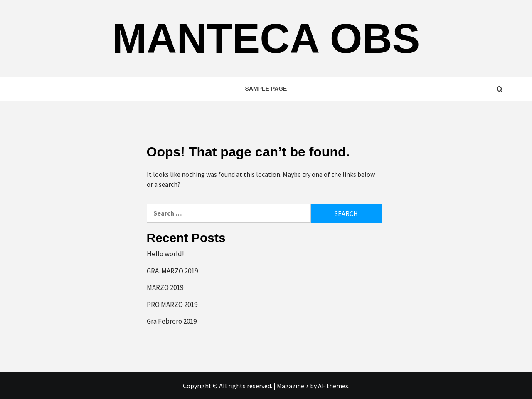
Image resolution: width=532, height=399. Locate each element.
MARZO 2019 (165, 287)
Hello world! (165, 254)
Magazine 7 (293, 386)
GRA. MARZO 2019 (172, 271)
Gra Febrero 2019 (172, 321)
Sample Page (266, 89)
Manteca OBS (266, 38)
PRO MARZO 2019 (172, 305)
